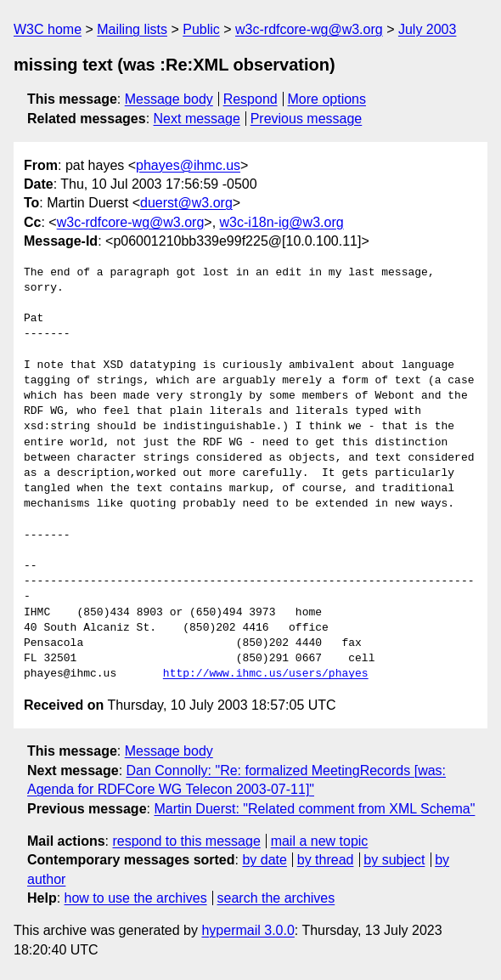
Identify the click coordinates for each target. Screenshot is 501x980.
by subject (394, 860)
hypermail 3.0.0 (248, 930)
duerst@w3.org (186, 203)
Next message (197, 119)
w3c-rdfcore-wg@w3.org (309, 29)
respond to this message (186, 841)
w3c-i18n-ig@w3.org (282, 222)
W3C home (48, 29)
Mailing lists (132, 29)
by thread (326, 860)
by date (264, 860)
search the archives (276, 898)
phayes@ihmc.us (188, 165)
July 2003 (428, 29)
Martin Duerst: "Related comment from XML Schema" (314, 809)
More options (327, 99)
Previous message (307, 119)
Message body (169, 99)
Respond (250, 99)
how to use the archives (136, 898)
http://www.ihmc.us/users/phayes (266, 674)
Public (201, 29)
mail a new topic (320, 841)
